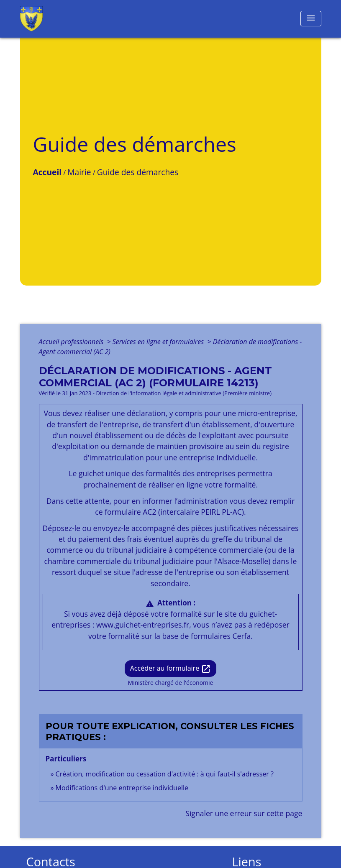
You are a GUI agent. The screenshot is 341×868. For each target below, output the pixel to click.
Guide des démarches (138, 172)
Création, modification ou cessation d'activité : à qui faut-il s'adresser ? (165, 774)
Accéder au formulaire (171, 669)
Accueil (47, 172)
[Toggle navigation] (311, 19)
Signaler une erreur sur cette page (244, 813)
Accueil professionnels (72, 342)
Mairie (79, 172)
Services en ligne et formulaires (159, 342)
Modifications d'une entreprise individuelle (122, 788)
